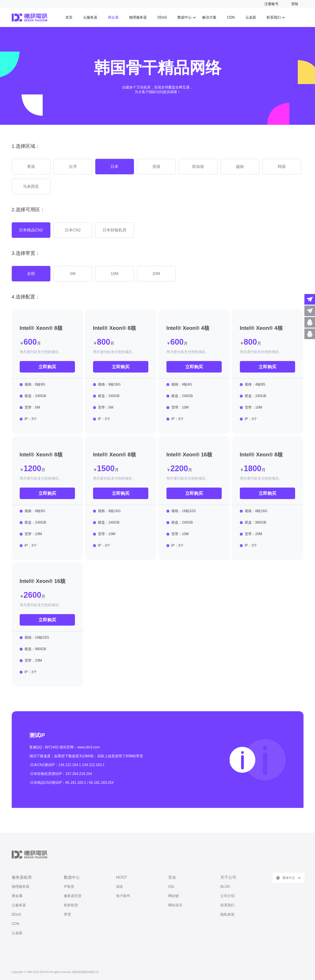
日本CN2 (73, 230)
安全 (172, 877)
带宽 (67, 914)
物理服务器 (138, 17)
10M (114, 274)
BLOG (225, 887)
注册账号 (271, 4)
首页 (69, 17)
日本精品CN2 (31, 230)
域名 (120, 887)
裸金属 (113, 17)
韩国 (282, 167)
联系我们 (274, 17)
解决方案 (209, 17)
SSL (172, 887)
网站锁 (174, 896)
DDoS (162, 17)
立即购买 (47, 367)
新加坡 (198, 167)
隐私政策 (227, 914)
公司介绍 (227, 896)
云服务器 (90, 17)
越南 (240, 167)
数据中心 (185, 17)
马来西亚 (31, 186)
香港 (31, 167)
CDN (231, 17)
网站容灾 (175, 905)
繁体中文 (289, 878)
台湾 (73, 167)
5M (73, 274)
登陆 (295, 4)
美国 (156, 167)
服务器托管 (73, 896)
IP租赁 (69, 887)
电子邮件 (123, 896)
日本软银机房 (115, 230)
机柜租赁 (71, 905)
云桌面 (251, 17)
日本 (115, 167)
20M (156, 274)
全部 (31, 274)
